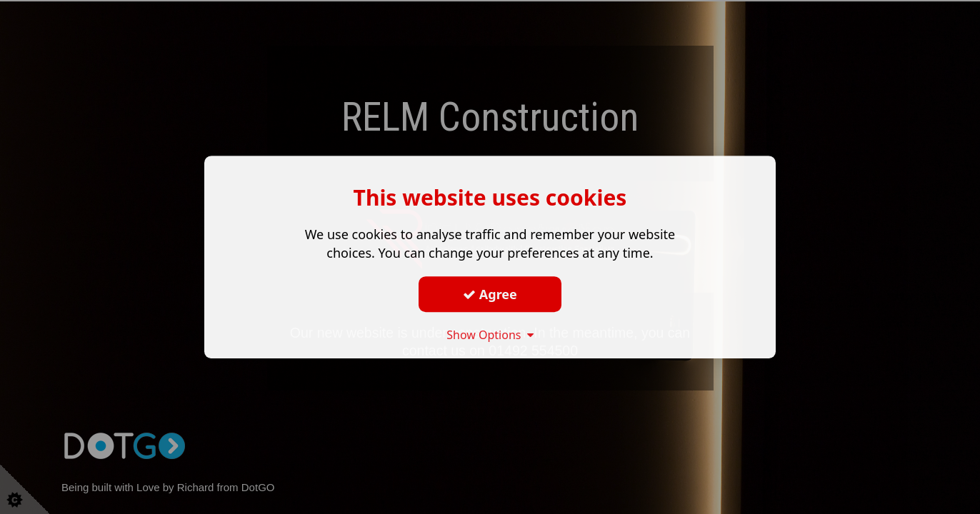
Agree (490, 294)
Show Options (490, 335)
